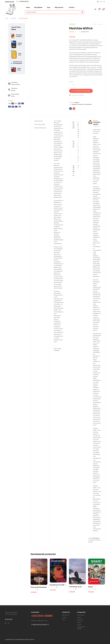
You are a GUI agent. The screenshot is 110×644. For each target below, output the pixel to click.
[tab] (40, 121)
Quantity (71, 82)
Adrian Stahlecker (78, 130)
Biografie (13, 18)
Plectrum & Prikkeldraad (39, 587)
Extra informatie (40, 124)
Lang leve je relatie (20, 55)
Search (82, 12)
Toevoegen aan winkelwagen (82, 91)
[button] (9, 2)
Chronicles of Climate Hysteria (19, 36)
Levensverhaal (88, 104)
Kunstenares (80, 104)
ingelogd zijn (96, 538)
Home (6, 18)
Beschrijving (39, 121)
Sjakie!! (91, 587)
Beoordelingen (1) (40, 128)
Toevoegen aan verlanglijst (77, 95)
